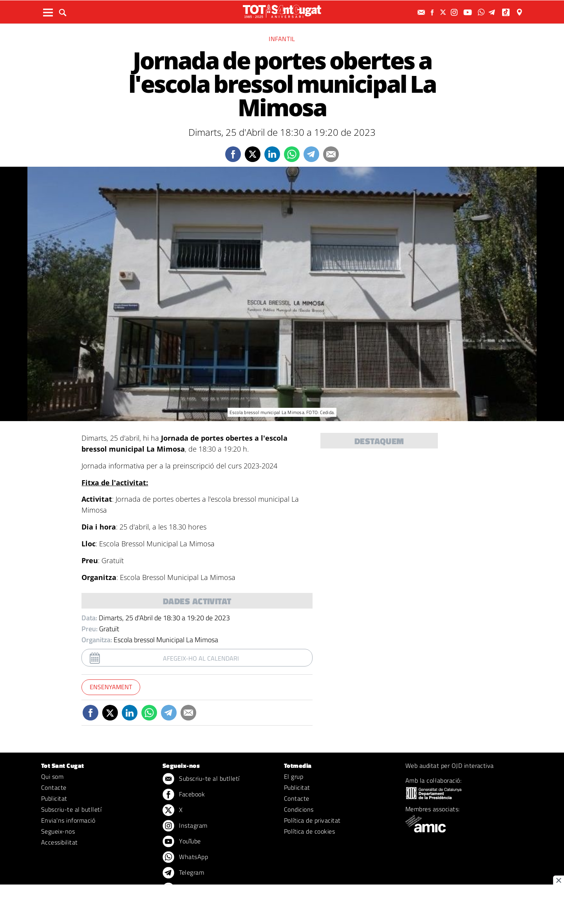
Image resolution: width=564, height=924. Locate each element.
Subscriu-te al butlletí (71, 809)
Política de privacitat (312, 820)
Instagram (185, 826)
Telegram (183, 873)
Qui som (52, 776)
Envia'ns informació (68, 820)
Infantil (282, 39)
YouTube (182, 842)
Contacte (54, 787)
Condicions (299, 809)
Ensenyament (111, 687)
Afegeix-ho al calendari (201, 658)
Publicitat (54, 798)
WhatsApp (185, 857)
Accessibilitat (60, 842)
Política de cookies (309, 831)
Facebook (184, 795)
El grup (294, 776)
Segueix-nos (58, 831)
